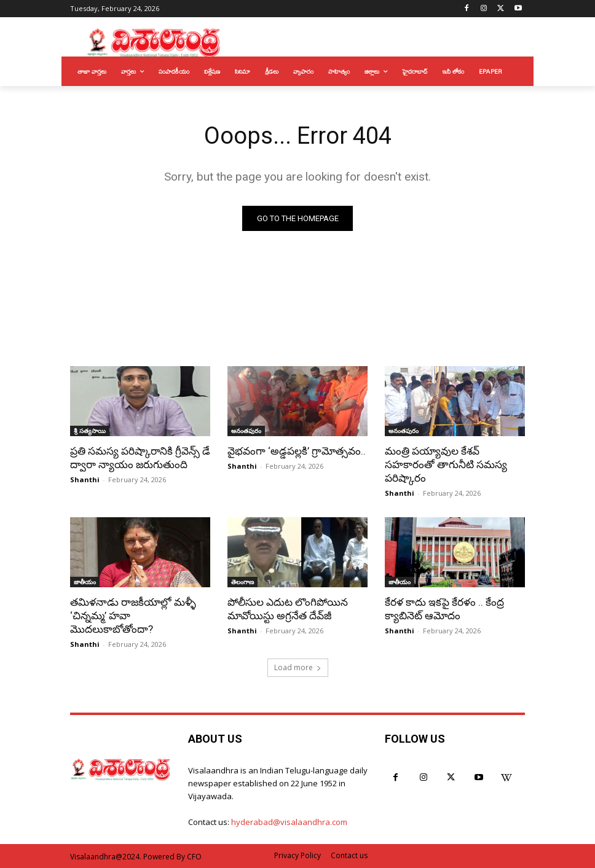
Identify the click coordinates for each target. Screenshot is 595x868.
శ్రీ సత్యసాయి (90, 431)
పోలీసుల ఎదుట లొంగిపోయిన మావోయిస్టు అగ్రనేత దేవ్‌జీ (288, 609)
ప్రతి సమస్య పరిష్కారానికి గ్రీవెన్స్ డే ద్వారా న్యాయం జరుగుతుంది (140, 458)
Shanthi (85, 479)
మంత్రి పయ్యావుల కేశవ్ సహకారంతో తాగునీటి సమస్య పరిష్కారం (446, 464)
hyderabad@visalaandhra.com (289, 822)
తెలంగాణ (242, 582)
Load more (298, 667)
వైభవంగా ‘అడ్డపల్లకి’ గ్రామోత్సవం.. (297, 451)
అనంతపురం (246, 431)
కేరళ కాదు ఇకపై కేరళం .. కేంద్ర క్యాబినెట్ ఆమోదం (444, 609)
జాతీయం (85, 582)
